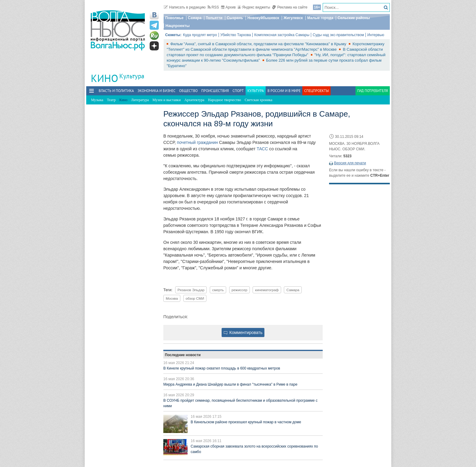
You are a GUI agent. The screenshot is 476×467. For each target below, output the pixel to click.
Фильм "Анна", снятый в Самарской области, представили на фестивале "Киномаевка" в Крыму (259, 44)
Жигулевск (293, 18)
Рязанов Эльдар (191, 290)
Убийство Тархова (236, 35)
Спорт (238, 91)
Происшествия (215, 91)
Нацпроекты (178, 26)
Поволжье (174, 18)
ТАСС (262, 149)
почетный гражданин (197, 142)
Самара (195, 18)
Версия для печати (350, 163)
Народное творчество (224, 100)
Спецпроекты (316, 91)
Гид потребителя (373, 91)
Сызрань (235, 18)
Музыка (97, 100)
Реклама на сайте (290, 7)
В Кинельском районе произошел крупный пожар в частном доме (246, 422)
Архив (228, 7)
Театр (111, 100)
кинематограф (267, 290)
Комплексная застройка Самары (282, 35)
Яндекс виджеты (254, 7)
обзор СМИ (195, 298)
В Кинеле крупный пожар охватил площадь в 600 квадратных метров (222, 368)
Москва (172, 298)
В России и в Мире (284, 91)
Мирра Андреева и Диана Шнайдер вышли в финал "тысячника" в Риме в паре (230, 384)
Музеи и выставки (167, 100)
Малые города (320, 18)
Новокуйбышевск (263, 18)
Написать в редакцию (185, 7)
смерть (218, 290)
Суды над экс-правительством (338, 35)
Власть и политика (116, 91)
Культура (132, 76)
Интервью (376, 35)
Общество (188, 91)
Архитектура (194, 100)
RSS (213, 7)
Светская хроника (258, 100)
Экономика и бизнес (156, 91)
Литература (140, 100)
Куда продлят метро (200, 35)
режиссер (240, 290)
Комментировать (243, 332)
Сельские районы (354, 18)
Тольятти (214, 18)
